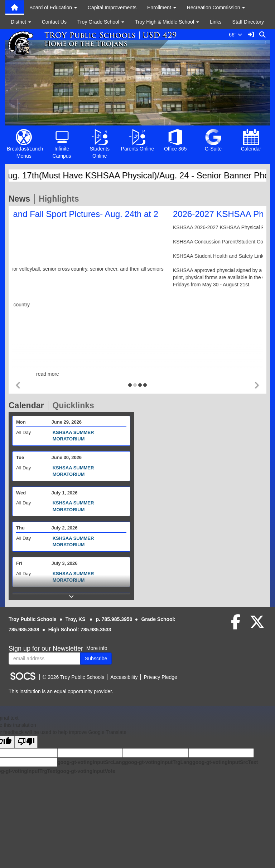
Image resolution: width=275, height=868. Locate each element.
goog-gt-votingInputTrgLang (159, 762)
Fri (19, 563)
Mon (21, 422)
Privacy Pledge (160, 677)
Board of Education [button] (53, 8)
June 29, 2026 (67, 422)
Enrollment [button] (162, 8)
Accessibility (124, 677)
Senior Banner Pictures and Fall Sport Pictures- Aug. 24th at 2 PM (130, 219)
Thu (20, 528)
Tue (20, 457)
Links (216, 22)
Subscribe (96, 659)
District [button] (21, 22)
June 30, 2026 (67, 457)
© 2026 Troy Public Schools (73, 677)
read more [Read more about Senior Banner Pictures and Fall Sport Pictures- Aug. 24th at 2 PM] (137, 374)
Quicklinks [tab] (75, 405)
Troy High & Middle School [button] (167, 22)
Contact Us (54, 22)
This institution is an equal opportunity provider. (61, 691)
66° (237, 35)
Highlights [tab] (61, 199)
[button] (18, 386)
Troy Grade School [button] (101, 22)
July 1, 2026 (65, 493)
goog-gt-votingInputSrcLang (91, 762)
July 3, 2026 (65, 563)
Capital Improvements (112, 8)
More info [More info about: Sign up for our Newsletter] (97, 648)
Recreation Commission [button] (216, 8)
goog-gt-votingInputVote (86, 771)
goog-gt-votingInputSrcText (225, 762)
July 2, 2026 (65, 528)
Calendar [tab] (28, 405)
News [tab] (21, 199)
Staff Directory (248, 22)
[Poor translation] (26, 742)
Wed (21, 493)
